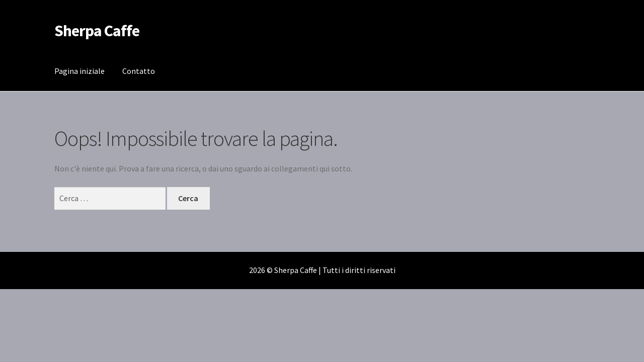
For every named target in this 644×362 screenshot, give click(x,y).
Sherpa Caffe (97, 31)
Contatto (139, 71)
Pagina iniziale (79, 71)
